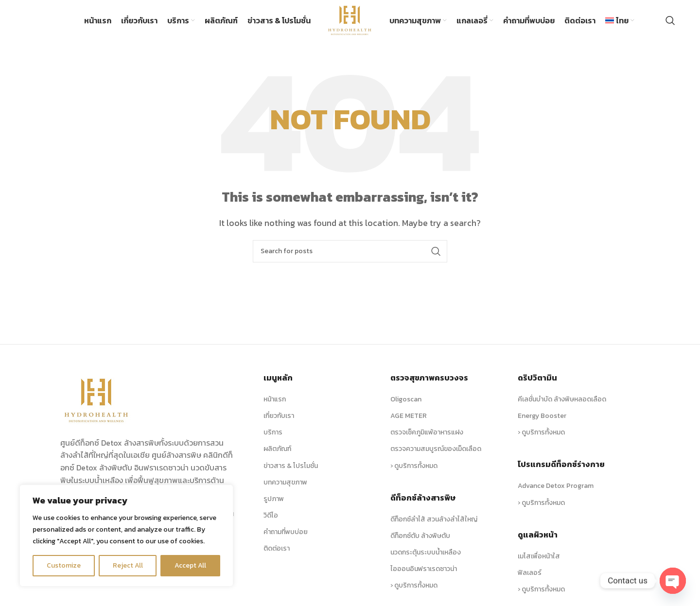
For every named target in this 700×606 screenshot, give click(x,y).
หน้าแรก (275, 400)
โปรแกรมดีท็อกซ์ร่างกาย (561, 465)
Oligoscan (406, 400)
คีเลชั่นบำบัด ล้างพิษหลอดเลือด (562, 400)
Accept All (190, 565)
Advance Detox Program (556, 486)
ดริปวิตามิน (537, 378)
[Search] (670, 21)
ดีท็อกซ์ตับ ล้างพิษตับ (420, 536)
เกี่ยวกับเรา (279, 416)
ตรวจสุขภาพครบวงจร (429, 378)
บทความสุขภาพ (285, 482)
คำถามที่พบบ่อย (286, 532)
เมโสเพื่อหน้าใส (539, 556)
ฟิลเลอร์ (530, 573)
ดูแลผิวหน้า (538, 535)
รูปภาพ (274, 499)
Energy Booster (542, 416)
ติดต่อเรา (277, 549)
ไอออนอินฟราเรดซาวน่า (424, 569)
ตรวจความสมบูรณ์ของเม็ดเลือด (436, 449)
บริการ (273, 433)
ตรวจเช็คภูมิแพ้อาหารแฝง (427, 433)
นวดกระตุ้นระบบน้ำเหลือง (426, 553)
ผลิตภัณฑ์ (277, 449)
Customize (64, 565)
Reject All (128, 565)
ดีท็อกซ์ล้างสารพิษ (423, 498)
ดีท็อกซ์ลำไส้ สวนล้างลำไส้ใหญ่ (434, 519)
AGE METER (409, 416)
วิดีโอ (271, 516)
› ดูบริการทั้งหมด (414, 466)
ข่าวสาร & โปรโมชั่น (291, 466)
